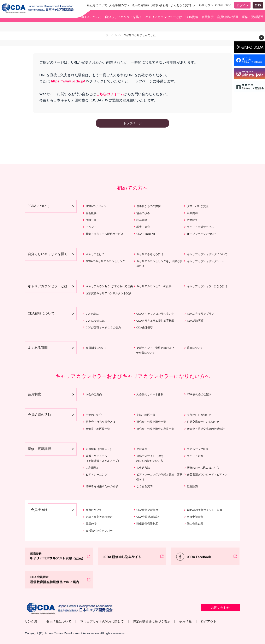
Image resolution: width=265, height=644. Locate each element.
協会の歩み (143, 213)
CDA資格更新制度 (147, 510)
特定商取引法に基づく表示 (152, 621)
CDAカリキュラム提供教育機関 (155, 321)
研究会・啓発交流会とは (101, 422)
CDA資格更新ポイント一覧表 (205, 510)
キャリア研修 (195, 456)
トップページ (132, 123)
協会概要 (91, 213)
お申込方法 (143, 468)
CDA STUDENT (146, 234)
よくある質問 (145, 486)
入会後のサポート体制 (150, 394)
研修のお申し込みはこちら (203, 468)
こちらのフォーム (110, 94)
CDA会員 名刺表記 (148, 517)
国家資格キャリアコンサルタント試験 (109, 293)
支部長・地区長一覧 (98, 429)
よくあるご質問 (181, 5)
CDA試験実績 (195, 321)
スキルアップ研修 (198, 449)
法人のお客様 (140, 5)
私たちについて (97, 5)
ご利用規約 (92, 468)
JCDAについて (92, 17)
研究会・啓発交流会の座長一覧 (155, 429)
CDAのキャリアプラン (201, 314)
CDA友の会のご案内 (199, 394)
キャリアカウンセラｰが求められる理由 (109, 286)
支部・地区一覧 (146, 415)
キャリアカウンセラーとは (164, 17)
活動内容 (192, 213)
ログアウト (209, 621)
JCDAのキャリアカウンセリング (105, 261)
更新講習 (142, 449)
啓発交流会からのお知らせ (203, 422)
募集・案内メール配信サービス (105, 234)
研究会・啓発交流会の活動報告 (206, 429)
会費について (94, 510)
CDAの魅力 (93, 314)
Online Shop (223, 5)
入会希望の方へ (119, 5)
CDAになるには (95, 321)
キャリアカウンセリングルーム (206, 261)
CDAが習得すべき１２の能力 (103, 327)
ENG (258, 5)
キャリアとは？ (95, 254)
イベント (91, 227)
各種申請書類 (195, 517)
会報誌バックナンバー (99, 531)
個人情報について (59, 621)
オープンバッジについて (202, 234)
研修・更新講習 (253, 17)
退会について (195, 348)
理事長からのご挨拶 (149, 206)
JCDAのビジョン (96, 206)
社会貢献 (142, 220)
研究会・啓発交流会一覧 (151, 422)
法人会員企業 (195, 524)
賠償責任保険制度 (147, 524)
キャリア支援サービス (200, 227)
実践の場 (91, 524)
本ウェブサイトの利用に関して (102, 621)
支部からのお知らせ (199, 415)
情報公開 (91, 220)
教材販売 (192, 220)
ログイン (242, 5)
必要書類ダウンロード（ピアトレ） (208, 475)
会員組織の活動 (228, 17)
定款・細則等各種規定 (99, 517)
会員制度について (96, 348)
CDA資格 (192, 17)
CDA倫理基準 (145, 327)
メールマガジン (203, 5)
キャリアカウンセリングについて (207, 254)
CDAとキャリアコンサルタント (155, 314)
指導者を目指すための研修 (102, 486)
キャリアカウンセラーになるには (207, 286)
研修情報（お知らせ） (99, 449)
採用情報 (185, 621)
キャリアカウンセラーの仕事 (154, 286)
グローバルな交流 (198, 206)
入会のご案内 (94, 394)
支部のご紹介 (94, 415)
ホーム (110, 35)
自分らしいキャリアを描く (123, 17)
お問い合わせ (160, 5)
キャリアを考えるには (150, 254)
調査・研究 (143, 227)
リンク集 (31, 621)
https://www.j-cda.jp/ (68, 81)
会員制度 (208, 17)
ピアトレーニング (96, 475)
